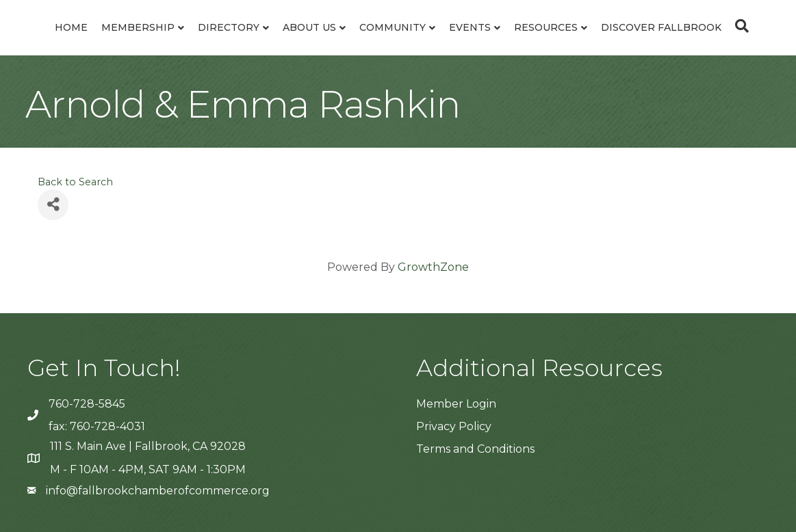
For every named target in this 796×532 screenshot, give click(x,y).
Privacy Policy (454, 426)
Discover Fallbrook (661, 27)
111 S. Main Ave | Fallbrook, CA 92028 (148, 446)
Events (470, 27)
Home (71, 27)
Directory (229, 27)
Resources (546, 27)
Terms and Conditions (475, 449)
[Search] (739, 26)
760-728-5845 (87, 404)
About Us (309, 27)
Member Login (456, 404)
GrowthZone (433, 267)
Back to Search (75, 182)
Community (393, 27)
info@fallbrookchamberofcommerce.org (158, 491)
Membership (138, 27)
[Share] (53, 205)
